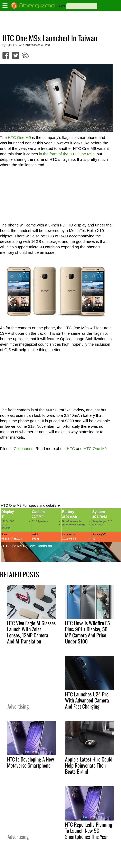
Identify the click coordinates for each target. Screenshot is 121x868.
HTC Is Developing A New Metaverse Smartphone (31, 762)
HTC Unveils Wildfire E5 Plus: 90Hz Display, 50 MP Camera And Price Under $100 (87, 632)
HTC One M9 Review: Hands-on (27, 546)
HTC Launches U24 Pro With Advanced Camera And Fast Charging (87, 700)
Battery (68, 512)
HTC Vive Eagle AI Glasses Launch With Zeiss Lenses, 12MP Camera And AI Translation (31, 632)
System (99, 512)
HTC (71, 449)
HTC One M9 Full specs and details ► (31, 506)
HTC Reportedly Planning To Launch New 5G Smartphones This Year (89, 830)
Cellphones (23, 449)
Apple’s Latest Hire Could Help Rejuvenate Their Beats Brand (89, 765)
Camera (38, 512)
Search (62, 6)
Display (8, 512)
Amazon (17, 539)
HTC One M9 (95, 449)
